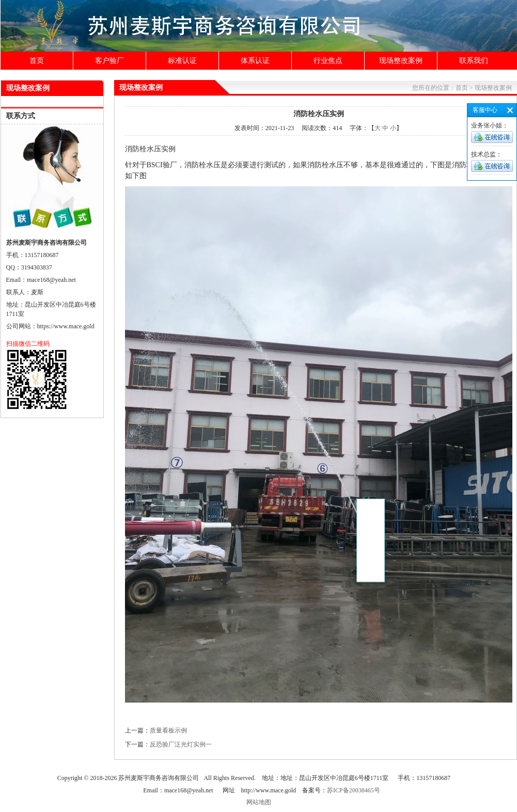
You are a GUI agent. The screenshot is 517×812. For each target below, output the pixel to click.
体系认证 (255, 61)
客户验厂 (109, 61)
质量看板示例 (168, 730)
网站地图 (259, 802)
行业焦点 (328, 61)
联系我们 (474, 61)
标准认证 (182, 61)
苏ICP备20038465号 (354, 790)
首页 (37, 61)
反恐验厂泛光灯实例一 (181, 744)
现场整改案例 (401, 61)
